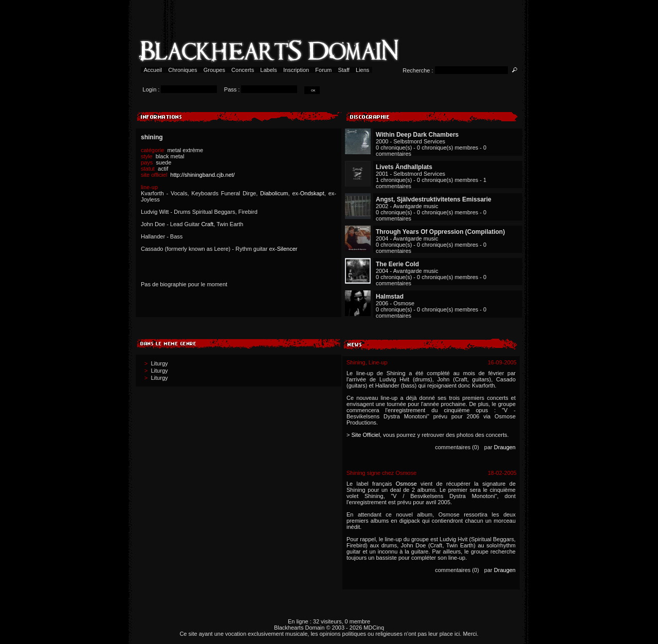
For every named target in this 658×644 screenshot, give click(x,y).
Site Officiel (365, 435)
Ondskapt (312, 193)
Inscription (296, 70)
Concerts (243, 70)
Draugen (505, 447)
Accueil (153, 70)
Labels (269, 70)
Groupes (214, 70)
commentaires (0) (457, 447)
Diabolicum (274, 193)
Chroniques (182, 70)
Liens (363, 70)
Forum (323, 70)
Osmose (406, 484)
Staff (344, 70)
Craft (207, 224)
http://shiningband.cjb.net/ (202, 175)
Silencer (287, 249)
